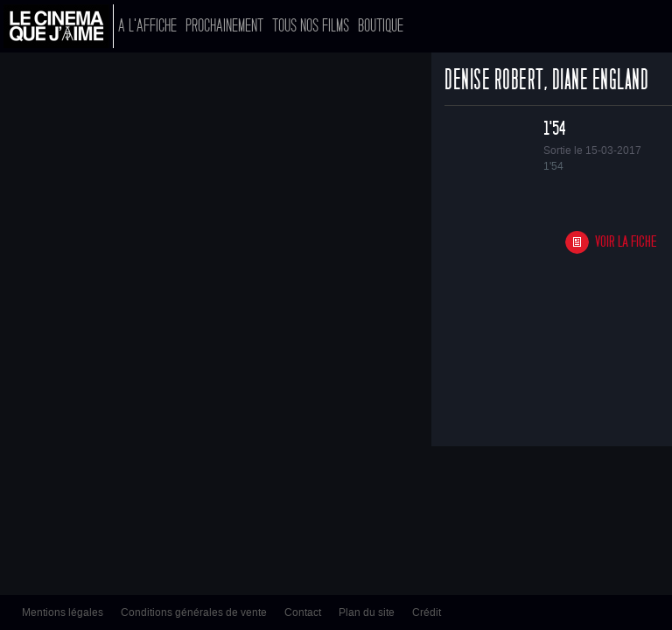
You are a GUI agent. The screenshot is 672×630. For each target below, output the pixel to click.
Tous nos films (311, 26)
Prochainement (224, 26)
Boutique (381, 26)
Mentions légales (63, 612)
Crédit (427, 612)
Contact (303, 612)
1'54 (554, 129)
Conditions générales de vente (194, 612)
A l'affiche (147, 26)
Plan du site (367, 612)
